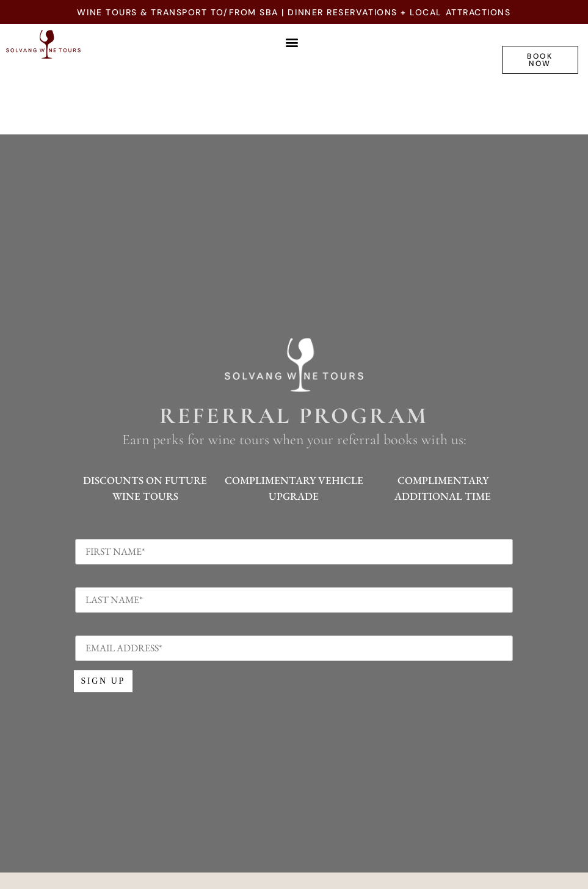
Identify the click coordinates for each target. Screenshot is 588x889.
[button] (292, 42)
